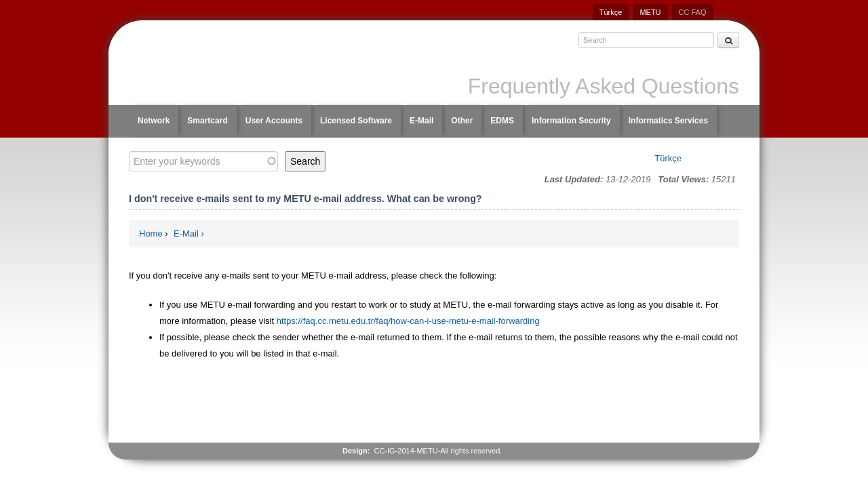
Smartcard (207, 121)
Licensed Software (356, 121)
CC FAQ (693, 12)
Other (462, 121)
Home (151, 233)
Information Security (571, 121)
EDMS (502, 121)
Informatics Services (668, 121)
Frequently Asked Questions (604, 86)
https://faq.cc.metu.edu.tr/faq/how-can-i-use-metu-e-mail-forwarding (410, 321)
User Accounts (274, 121)
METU (650, 12)
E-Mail (421, 121)
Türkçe (611, 12)
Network (154, 121)
